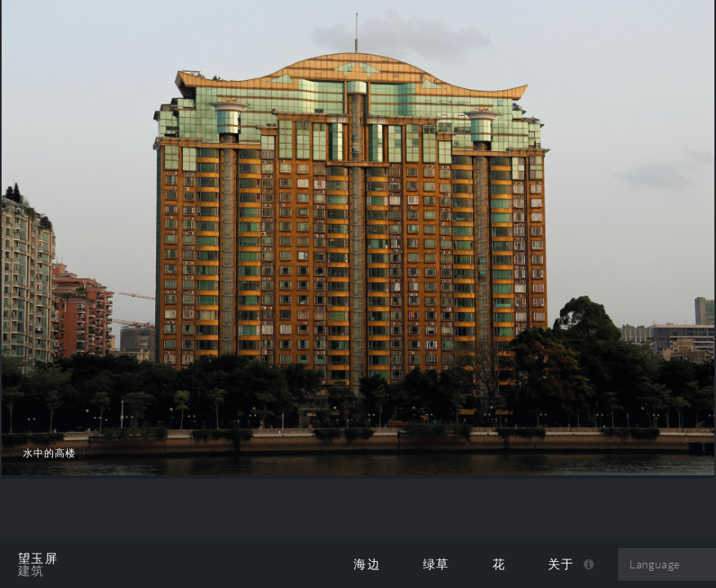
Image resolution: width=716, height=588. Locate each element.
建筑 (31, 571)
